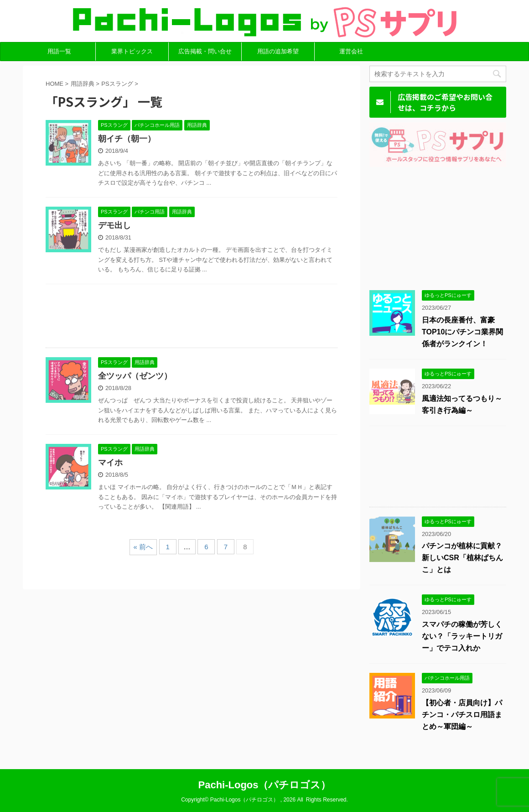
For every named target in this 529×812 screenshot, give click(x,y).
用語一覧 (59, 51)
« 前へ (143, 547)
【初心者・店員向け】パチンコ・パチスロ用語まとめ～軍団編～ (462, 715)
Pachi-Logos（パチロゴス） (264, 785)
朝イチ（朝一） (127, 139)
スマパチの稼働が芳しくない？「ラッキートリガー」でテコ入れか (462, 636)
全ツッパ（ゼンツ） (135, 376)
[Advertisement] (192, 318)
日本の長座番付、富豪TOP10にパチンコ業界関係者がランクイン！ (462, 332)
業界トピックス (132, 51)
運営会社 (351, 51)
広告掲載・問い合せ (205, 51)
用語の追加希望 (278, 51)
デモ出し (114, 225)
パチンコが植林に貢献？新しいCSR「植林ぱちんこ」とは (462, 558)
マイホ (110, 463)
